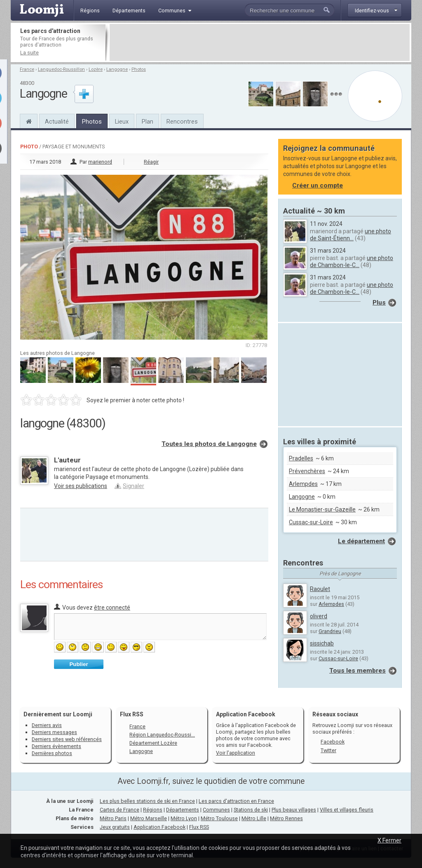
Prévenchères (307, 471)
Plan (148, 122)
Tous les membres (358, 671)
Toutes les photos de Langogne (209, 444)
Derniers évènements (56, 746)
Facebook (333, 742)
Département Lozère (153, 743)
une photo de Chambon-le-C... (352, 262)
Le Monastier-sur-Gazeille (322, 509)
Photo (29, 147)
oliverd (319, 616)
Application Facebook (159, 827)
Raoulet (320, 589)
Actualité (57, 122)
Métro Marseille (149, 818)
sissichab (322, 643)
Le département (361, 541)
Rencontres (182, 122)
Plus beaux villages (294, 810)
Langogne (117, 69)
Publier (79, 664)
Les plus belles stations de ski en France (147, 801)
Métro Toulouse (219, 818)
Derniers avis (47, 725)
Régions (153, 810)
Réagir (151, 162)
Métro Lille (254, 818)
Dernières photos (52, 753)
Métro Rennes (286, 818)
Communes (216, 810)
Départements (183, 810)
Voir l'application (236, 753)
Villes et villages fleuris (347, 810)
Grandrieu (330, 631)
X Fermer (389, 840)
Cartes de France (120, 810)
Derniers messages (54, 732)
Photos (139, 69)
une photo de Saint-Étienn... (350, 235)
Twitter (328, 750)
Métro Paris (113, 818)
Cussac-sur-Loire (311, 522)
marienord (100, 162)
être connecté (112, 608)
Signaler (134, 486)
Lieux (122, 122)
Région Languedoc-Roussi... (162, 735)
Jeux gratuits (115, 827)
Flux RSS (132, 714)
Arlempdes (303, 484)
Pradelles (301, 458)
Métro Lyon (184, 818)
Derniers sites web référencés (67, 739)
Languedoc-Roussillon (61, 69)
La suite (29, 53)
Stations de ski (251, 810)
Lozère (96, 69)
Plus (379, 303)
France (27, 69)
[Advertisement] (260, 42)
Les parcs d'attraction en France (236, 801)
